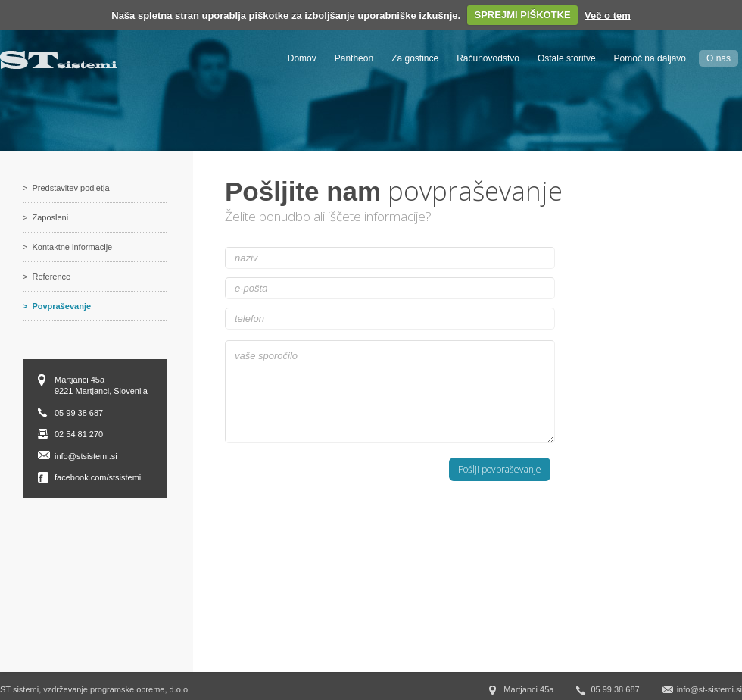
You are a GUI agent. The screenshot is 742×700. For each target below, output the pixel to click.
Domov (302, 58)
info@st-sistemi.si (709, 689)
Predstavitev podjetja (70, 188)
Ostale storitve (567, 58)
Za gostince (415, 58)
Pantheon (354, 58)
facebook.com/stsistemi (98, 477)
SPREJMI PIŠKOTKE (523, 15)
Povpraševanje (61, 306)
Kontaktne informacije (72, 247)
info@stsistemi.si (86, 456)
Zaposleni (50, 217)
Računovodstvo (488, 58)
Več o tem (608, 15)
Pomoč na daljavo (650, 58)
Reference (51, 277)
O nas (719, 58)
